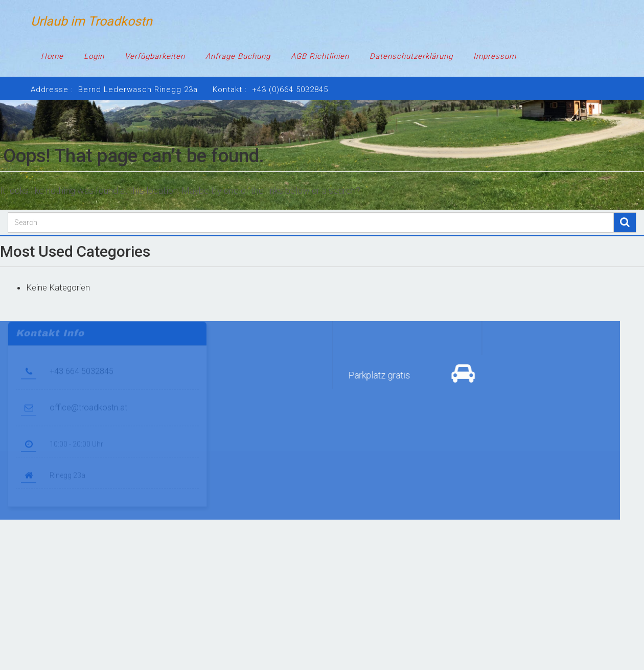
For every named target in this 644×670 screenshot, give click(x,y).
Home (52, 56)
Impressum (495, 56)
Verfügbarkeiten (155, 56)
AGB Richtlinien (320, 56)
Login (94, 56)
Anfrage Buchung (238, 56)
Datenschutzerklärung (411, 56)
